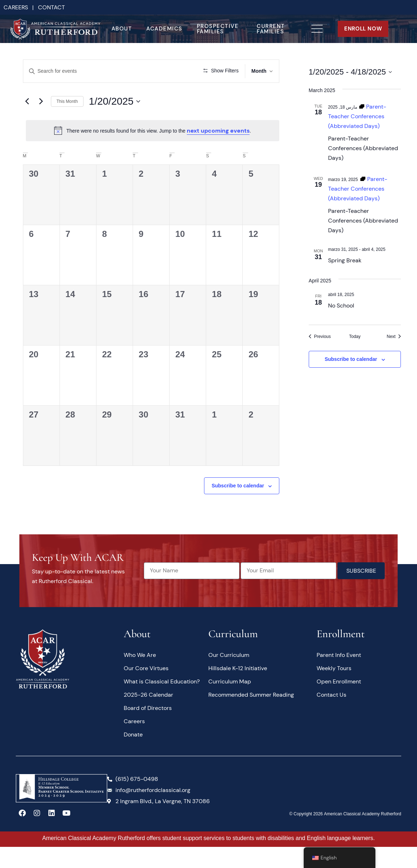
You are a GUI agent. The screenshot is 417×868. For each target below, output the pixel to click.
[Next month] (41, 122)
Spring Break (345, 260)
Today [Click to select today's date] (355, 337)
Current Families (271, 29)
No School (341, 306)
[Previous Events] (320, 337)
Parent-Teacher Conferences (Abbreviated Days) (363, 148)
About (122, 29)
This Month (67, 122)
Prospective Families (218, 29)
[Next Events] (394, 337)
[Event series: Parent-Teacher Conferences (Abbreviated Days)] (357, 116)
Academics (164, 29)
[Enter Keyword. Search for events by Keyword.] (85, 71)
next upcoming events (218, 151)
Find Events (168, 71)
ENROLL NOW (363, 29)
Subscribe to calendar (238, 507)
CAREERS (16, 7)
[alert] (153, 151)
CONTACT (51, 7)
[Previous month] (27, 122)
